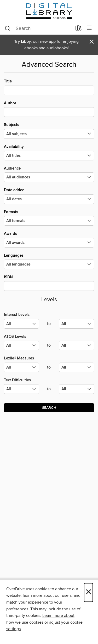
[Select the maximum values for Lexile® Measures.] (77, 367)
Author (49, 109)
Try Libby (22, 42)
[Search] (7, 28)
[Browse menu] (89, 28)
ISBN (49, 283)
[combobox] (38, 28)
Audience (49, 174)
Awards (49, 239)
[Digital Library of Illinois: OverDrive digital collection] (49, 11)
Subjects (49, 130)
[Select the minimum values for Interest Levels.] (21, 324)
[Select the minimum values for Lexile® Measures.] (21, 367)
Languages (49, 261)
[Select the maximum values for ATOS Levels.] (77, 345)
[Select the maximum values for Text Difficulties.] (77, 389)
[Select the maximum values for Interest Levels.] (77, 324)
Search (49, 408)
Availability (49, 152)
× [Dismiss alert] (92, 42)
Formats (49, 218)
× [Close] (88, 592)
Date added (49, 196)
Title (49, 87)
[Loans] (79, 29)
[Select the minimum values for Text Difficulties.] (21, 389)
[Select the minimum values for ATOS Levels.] (21, 345)
